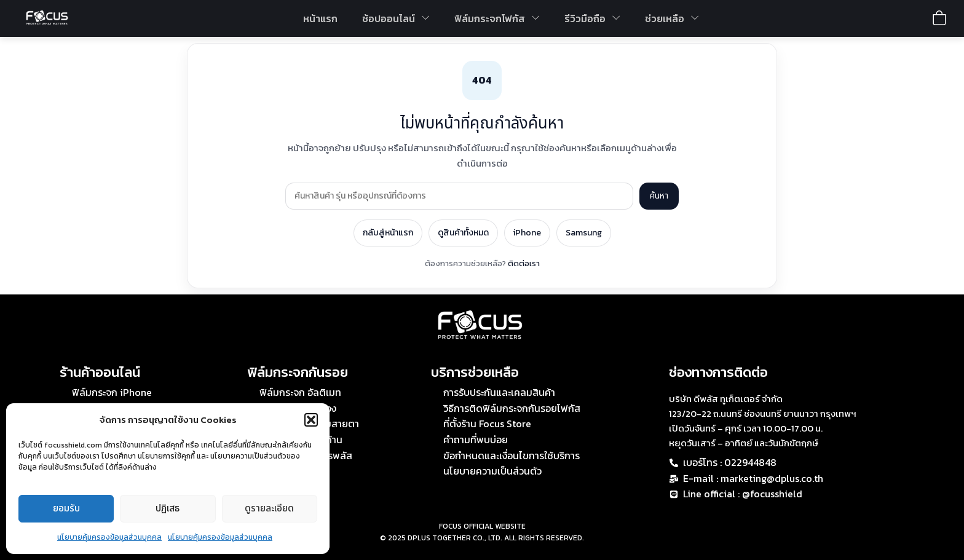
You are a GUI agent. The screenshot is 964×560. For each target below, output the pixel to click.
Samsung (584, 233)
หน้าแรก (320, 18)
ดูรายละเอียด (269, 509)
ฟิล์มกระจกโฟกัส (497, 18)
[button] (311, 420)
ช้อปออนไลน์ (396, 18)
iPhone (527, 233)
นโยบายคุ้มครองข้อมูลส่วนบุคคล (109, 537)
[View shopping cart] (939, 18)
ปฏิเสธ (168, 509)
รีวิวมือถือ (592, 18)
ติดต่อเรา (524, 263)
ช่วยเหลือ (672, 18)
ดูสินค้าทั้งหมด (463, 233)
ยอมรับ (66, 509)
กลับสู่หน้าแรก (388, 233)
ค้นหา (659, 196)
